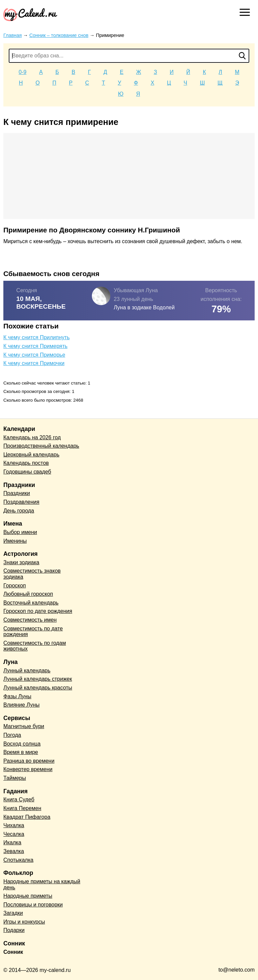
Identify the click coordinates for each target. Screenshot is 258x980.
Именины (15, 541)
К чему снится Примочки (34, 363)
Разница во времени (29, 761)
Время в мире (21, 752)
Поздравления (21, 502)
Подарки (14, 930)
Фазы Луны (17, 696)
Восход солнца (22, 744)
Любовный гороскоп (28, 594)
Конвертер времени (28, 769)
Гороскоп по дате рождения (38, 611)
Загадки (13, 913)
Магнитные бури (24, 726)
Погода (12, 735)
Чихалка (14, 825)
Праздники (17, 493)
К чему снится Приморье (34, 355)
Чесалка (14, 834)
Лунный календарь (27, 671)
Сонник (13, 952)
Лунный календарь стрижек (38, 679)
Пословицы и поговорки (33, 905)
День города (19, 511)
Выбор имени (20, 532)
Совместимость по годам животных (35, 646)
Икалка (12, 842)
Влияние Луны (21, 705)
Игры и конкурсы (24, 922)
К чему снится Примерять (35, 346)
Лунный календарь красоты (38, 688)
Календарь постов (26, 463)
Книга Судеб (19, 799)
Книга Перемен (22, 808)
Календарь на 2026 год (32, 437)
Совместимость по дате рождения (33, 632)
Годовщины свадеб (27, 472)
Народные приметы (28, 896)
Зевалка (14, 851)
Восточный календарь (31, 603)
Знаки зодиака (21, 562)
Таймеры (15, 778)
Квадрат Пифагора (27, 817)
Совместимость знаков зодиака (32, 574)
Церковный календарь (31, 455)
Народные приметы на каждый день (42, 884)
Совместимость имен (30, 620)
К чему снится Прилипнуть (36, 337)
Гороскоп (15, 586)
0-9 (23, 72)
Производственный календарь (41, 446)
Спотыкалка (18, 860)
